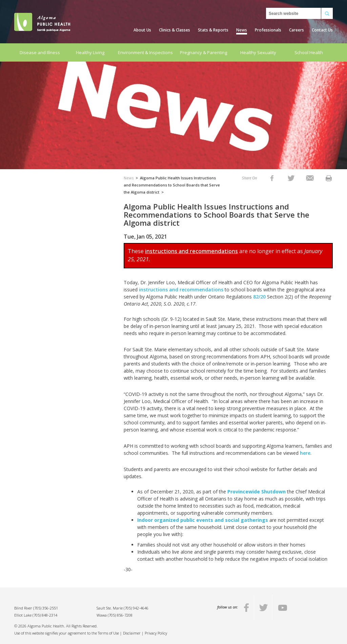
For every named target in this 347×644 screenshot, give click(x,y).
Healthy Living (90, 52)
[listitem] (272, 178)
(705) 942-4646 (136, 608)
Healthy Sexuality (258, 52)
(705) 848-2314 (45, 615)
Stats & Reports (213, 30)
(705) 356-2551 (46, 608)
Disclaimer (132, 633)
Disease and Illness (40, 52)
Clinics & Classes (175, 30)
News (242, 30)
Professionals (268, 30)
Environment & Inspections (145, 52)
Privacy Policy (156, 633)
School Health (309, 52)
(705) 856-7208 (120, 615)
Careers (297, 30)
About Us (142, 30)
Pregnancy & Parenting (203, 52)
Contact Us (322, 30)
